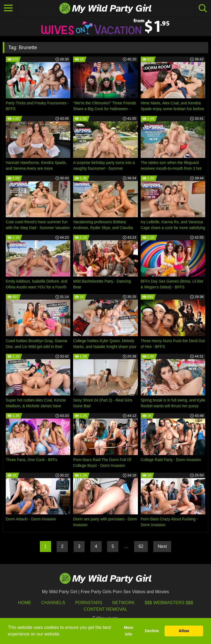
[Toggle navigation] (8, 8)
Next (162, 546)
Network (123, 603)
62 (141, 546)
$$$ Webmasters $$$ (169, 603)
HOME (24, 603)
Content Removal (106, 609)
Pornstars (88, 603)
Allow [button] (184, 631)
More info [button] (129, 631)
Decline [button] (152, 631)
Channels (53, 603)
